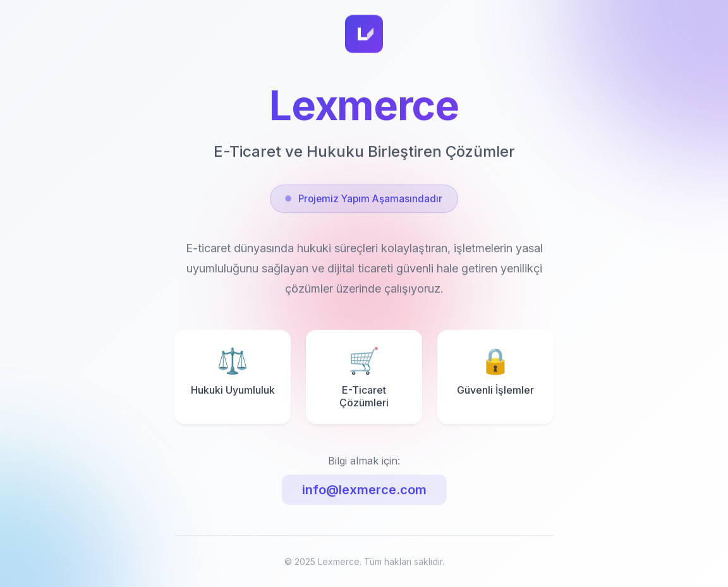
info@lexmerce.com (364, 493)
